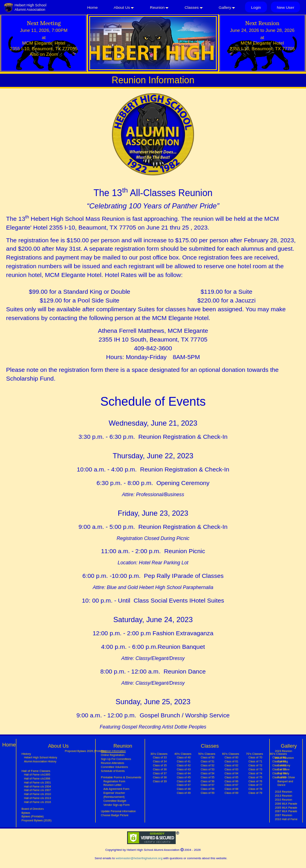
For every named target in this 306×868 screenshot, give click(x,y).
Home (93, 7)
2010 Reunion (283, 800)
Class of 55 (208, 777)
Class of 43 (184, 769)
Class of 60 (232, 757)
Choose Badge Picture (115, 815)
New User (286, 7)
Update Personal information (118, 811)
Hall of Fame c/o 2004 (37, 787)
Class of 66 (232, 781)
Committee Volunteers (114, 767)
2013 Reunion (283, 796)
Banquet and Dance (285, 783)
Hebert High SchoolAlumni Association (30, 7)
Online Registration (113, 755)
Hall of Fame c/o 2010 (37, 794)
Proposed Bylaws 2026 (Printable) (86, 751)
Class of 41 (184, 761)
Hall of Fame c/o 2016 (37, 802)
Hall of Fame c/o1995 (37, 775)
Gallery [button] (227, 7)
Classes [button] (193, 7)
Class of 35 (160, 765)
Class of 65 (232, 777)
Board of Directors (33, 809)
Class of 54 (208, 773)
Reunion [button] (159, 7)
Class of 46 (184, 781)
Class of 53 (208, 769)
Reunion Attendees (112, 763)
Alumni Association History (40, 761)
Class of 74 (256, 773)
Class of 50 (208, 757)
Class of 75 (256, 777)
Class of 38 (160, 777)
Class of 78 (256, 789)
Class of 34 (160, 761)
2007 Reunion (283, 815)
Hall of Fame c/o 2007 (37, 790)
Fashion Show (286, 777)
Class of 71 (256, 761)
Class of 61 (232, 761)
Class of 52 (208, 765)
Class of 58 (208, 789)
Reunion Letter (113, 785)
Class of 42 (184, 765)
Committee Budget (115, 801)
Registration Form (115, 781)
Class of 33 (160, 757)
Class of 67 (232, 785)
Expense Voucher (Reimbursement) (114, 795)
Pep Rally (283, 773)
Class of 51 (208, 761)
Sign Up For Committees (116, 759)
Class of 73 (256, 769)
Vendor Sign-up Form (117, 805)
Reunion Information (118, 751)
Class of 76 (256, 781)
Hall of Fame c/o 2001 (37, 783)
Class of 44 (184, 773)
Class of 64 (232, 773)
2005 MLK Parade (286, 808)
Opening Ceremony (284, 763)
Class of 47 (184, 785)
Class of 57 (208, 785)
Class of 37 (160, 773)
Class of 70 (256, 757)
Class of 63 (232, 769)
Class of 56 (208, 781)
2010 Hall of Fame (286, 819)
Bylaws (26, 813)
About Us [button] (124, 7)
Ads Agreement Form (117, 789)
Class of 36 (160, 769)
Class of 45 (184, 777)
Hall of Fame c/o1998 (37, 779)
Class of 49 (184, 793)
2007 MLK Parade (286, 811)
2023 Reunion (283, 751)
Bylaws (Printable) (33, 816)
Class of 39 (160, 781)
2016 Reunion (283, 792)
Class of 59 (208, 793)
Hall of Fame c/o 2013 (37, 798)
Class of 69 (232, 793)
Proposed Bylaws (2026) (36, 820)
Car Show (283, 769)
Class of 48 (184, 789)
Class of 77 (256, 785)
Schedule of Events (113, 771)
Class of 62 (232, 765)
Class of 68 (232, 789)
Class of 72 (256, 765)
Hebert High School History (40, 757)
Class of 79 (256, 793)
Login (256, 7)
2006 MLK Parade (286, 804)
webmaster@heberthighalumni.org (139, 858)
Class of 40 (184, 757)
